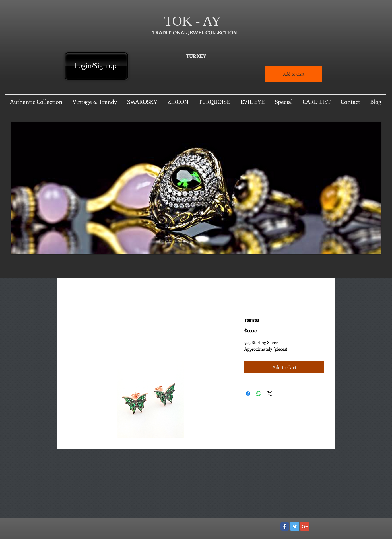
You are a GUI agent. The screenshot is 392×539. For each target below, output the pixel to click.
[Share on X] (270, 394)
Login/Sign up (96, 66)
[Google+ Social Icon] (305, 526)
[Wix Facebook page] (285, 526)
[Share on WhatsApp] (259, 394)
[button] (196, 188)
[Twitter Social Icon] (295, 526)
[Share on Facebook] (248, 394)
